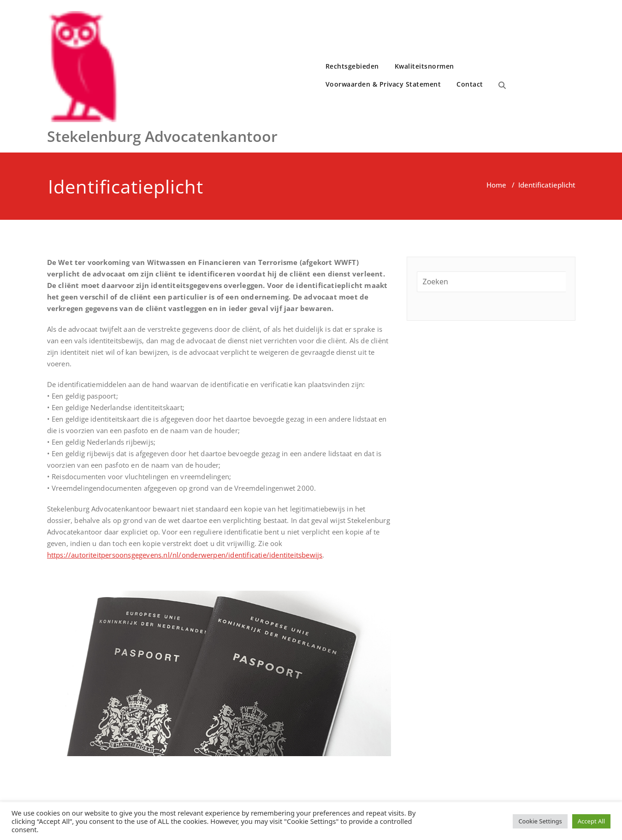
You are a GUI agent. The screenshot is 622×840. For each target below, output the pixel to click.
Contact (470, 84)
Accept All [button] (591, 821)
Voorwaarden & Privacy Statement (383, 84)
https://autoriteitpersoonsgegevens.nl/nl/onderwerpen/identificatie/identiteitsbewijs (185, 555)
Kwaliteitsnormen (424, 66)
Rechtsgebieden (352, 66)
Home (496, 185)
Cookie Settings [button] (540, 821)
